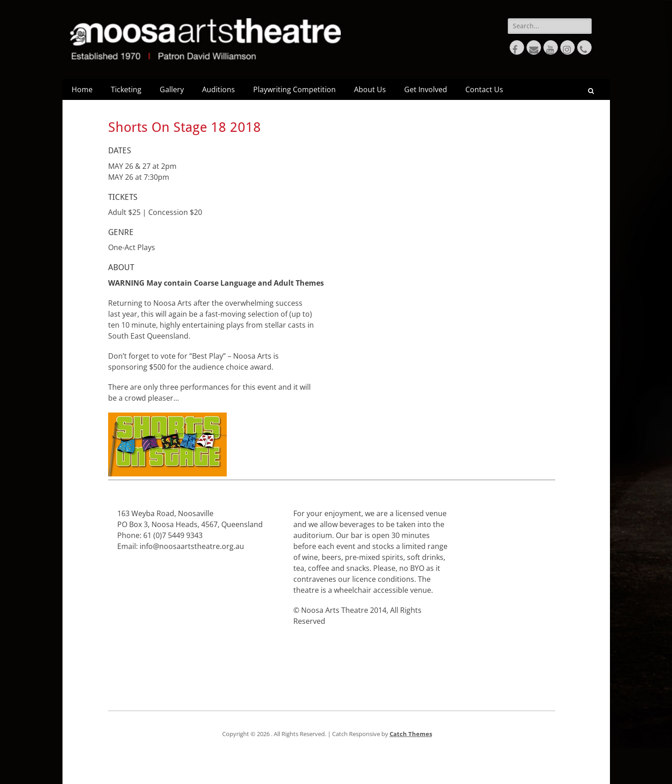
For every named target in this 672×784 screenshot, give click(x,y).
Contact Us (484, 89)
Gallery (172, 89)
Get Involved (426, 89)
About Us (370, 89)
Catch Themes (411, 734)
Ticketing (126, 89)
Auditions (219, 89)
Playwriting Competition (294, 89)
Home (82, 89)
